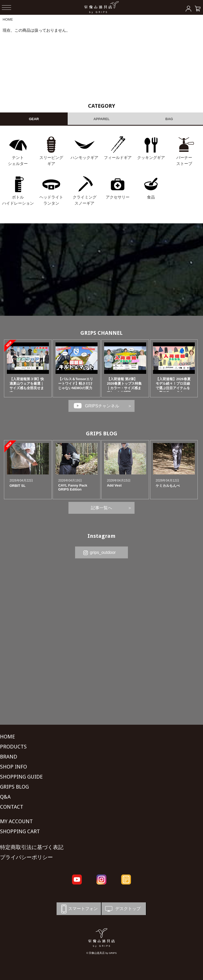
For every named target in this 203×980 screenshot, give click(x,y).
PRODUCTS (13, 747)
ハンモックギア (84, 157)
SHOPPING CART (20, 831)
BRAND (9, 757)
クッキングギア (151, 157)
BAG (169, 119)
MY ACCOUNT (16, 821)
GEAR (34, 119)
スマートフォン (79, 909)
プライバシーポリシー (26, 857)
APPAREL (101, 119)
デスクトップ (122, 909)
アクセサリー (118, 197)
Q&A (5, 797)
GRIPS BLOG (102, 434)
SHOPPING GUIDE (21, 777)
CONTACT (12, 807)
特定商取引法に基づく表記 (32, 847)
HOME (8, 19)
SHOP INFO (13, 767)
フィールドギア (118, 157)
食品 (151, 197)
